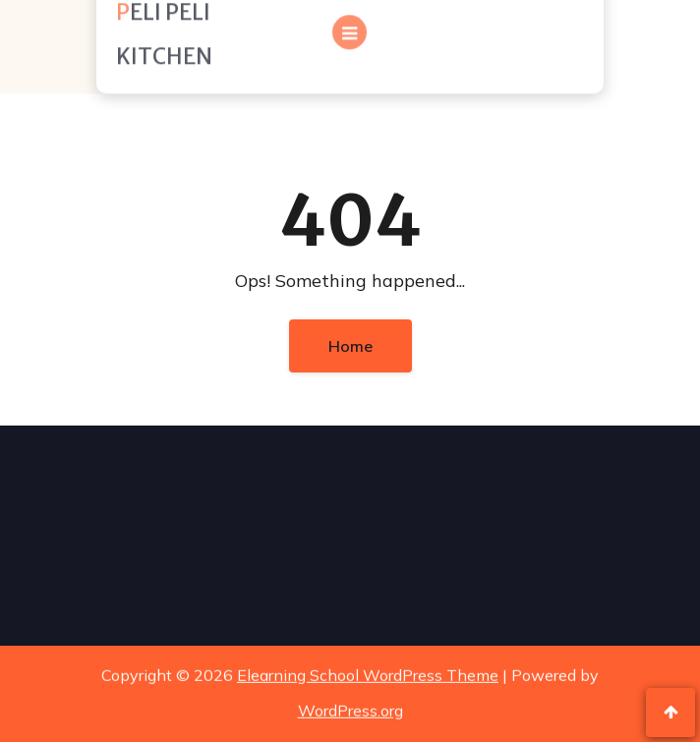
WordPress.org (350, 709)
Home (350, 346)
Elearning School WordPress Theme (368, 673)
